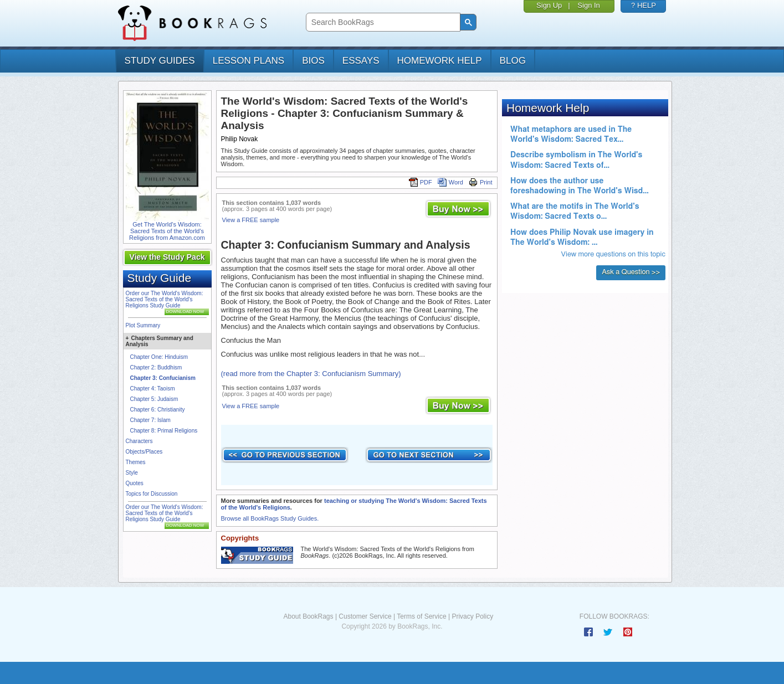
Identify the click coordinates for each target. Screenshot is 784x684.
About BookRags (308, 616)
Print (481, 182)
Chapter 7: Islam (150, 420)
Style (132, 473)
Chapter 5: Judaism (154, 399)
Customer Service (365, 616)
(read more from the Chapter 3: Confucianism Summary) (311, 374)
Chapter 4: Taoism (153, 389)
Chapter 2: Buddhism (156, 367)
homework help (440, 61)
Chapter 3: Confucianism (163, 378)
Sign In (588, 5)
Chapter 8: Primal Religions (164, 431)
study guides (160, 61)
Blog (513, 61)
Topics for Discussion (152, 494)
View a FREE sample (251, 220)
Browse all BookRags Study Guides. (270, 518)
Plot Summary (143, 325)
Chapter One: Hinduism (159, 357)
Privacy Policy (472, 616)
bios (313, 61)
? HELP (644, 5)
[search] (382, 22)
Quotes (135, 483)
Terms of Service (421, 616)
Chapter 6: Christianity (158, 410)
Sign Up (549, 5)
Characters (139, 441)
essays (361, 61)
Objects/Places (144, 452)
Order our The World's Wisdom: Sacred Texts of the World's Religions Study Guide (165, 299)
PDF (421, 182)
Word (450, 182)
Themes (136, 462)
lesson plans (248, 61)
